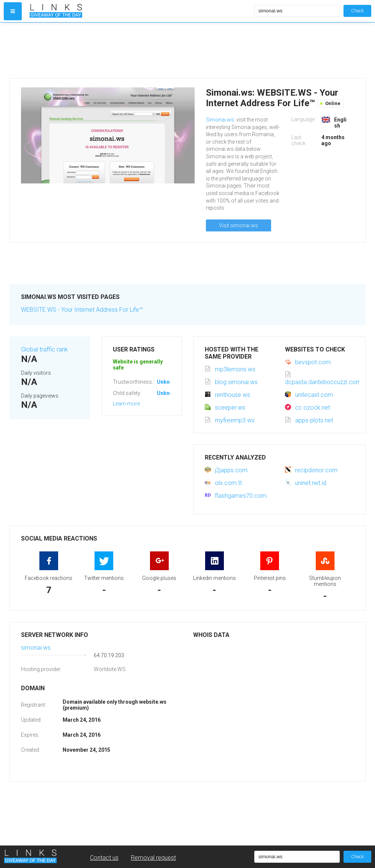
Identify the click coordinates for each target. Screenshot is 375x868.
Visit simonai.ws (238, 225)
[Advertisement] (140, 50)
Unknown (168, 382)
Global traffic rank (44, 349)
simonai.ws (36, 648)
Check (357, 11)
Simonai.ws (220, 120)
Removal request (153, 858)
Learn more (126, 404)
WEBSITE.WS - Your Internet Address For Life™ (82, 310)
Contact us (104, 858)
